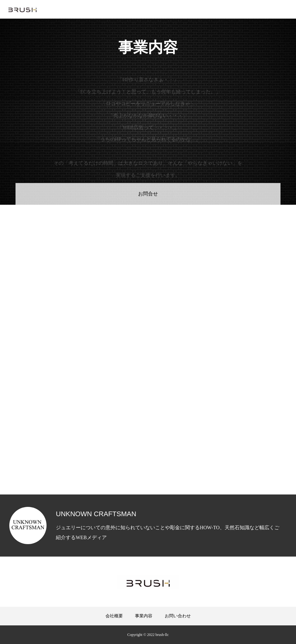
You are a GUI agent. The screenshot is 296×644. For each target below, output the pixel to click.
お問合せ (148, 194)
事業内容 (144, 616)
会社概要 (114, 616)
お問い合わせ (178, 616)
